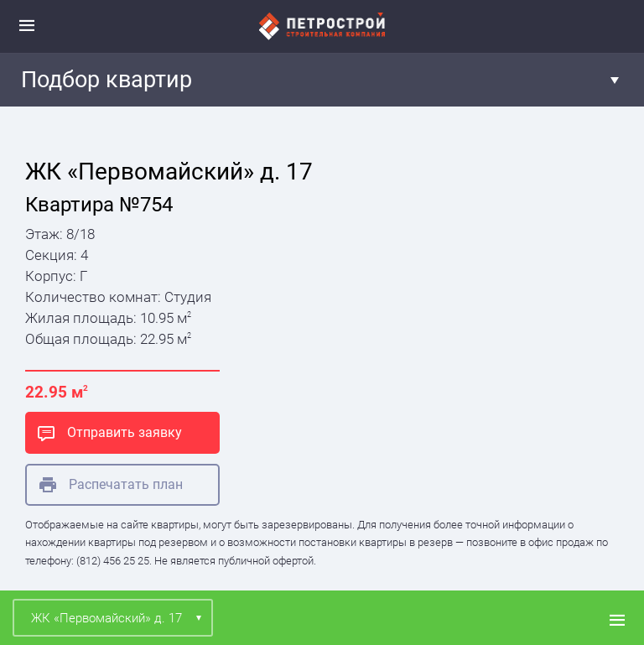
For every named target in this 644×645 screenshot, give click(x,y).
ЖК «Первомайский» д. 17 (106, 618)
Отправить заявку (110, 433)
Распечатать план (111, 485)
